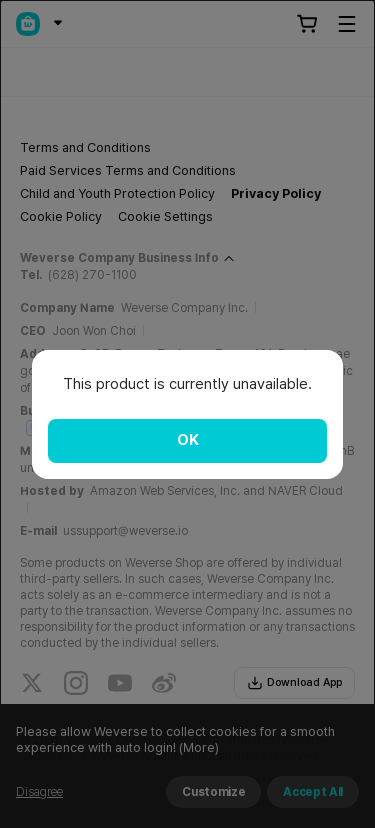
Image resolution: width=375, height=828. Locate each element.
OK (188, 440)
